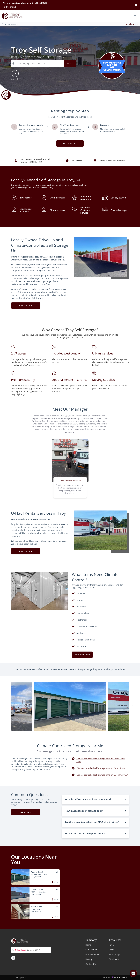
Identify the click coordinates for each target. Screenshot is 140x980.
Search (70, 63)
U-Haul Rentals (92, 954)
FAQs (111, 950)
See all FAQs (26, 812)
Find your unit (70, 143)
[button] (15, 77)
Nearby (89, 959)
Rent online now (82, 655)
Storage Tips (115, 954)
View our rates (26, 306)
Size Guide (114, 959)
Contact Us (91, 964)
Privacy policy (20, 977)
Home (88, 945)
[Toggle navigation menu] (136, 16)
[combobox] (31, 950)
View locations (132, 24)
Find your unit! (10, 7)
